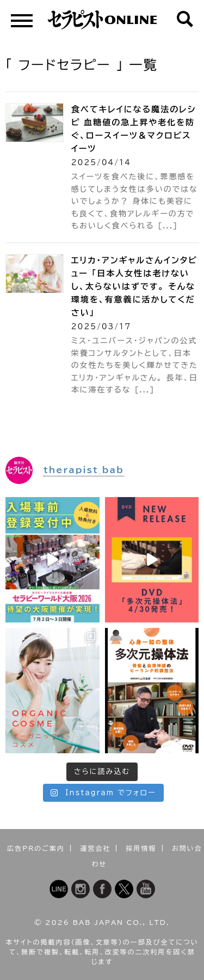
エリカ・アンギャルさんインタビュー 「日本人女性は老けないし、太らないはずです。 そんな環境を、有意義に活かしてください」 (134, 286)
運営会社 (95, 848)
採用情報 (141, 848)
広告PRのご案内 (36, 848)
